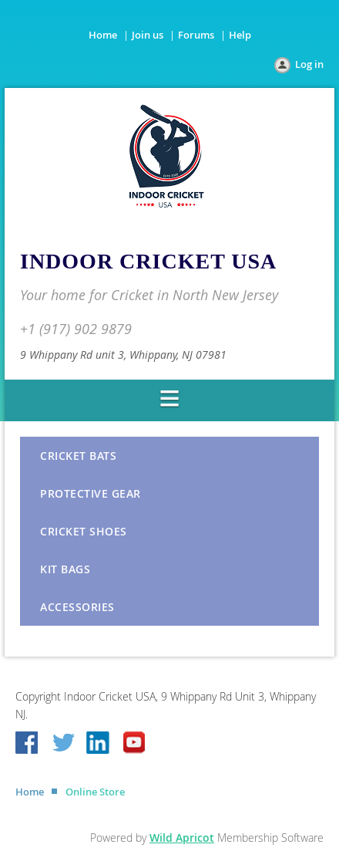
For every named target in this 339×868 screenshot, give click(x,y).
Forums (196, 35)
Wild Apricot (182, 838)
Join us (148, 35)
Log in (309, 64)
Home (103, 35)
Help (240, 35)
